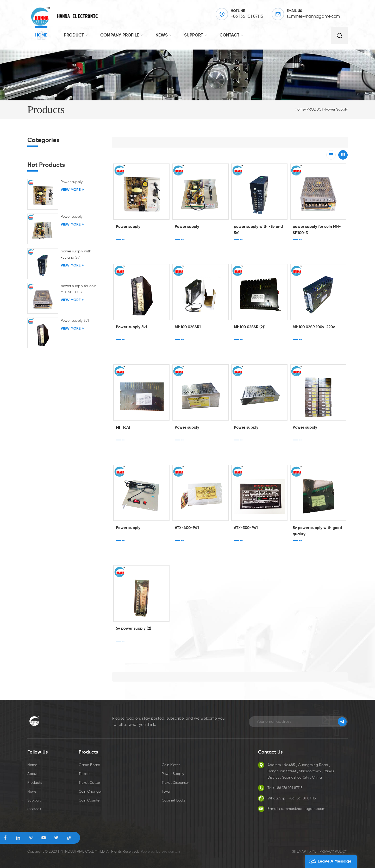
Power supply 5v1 (132, 327)
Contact (34, 809)
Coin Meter (171, 765)
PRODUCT (74, 35)
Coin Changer (90, 792)
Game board (89, 765)
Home (41, 35)
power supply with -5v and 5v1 (258, 230)
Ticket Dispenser (175, 783)
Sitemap (299, 852)
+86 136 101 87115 (247, 17)
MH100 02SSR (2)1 (250, 327)
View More (71, 190)
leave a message (329, 861)
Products (35, 783)
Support (34, 800)
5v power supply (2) (134, 629)
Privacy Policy (333, 852)
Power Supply (173, 774)
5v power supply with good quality (317, 531)
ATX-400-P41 (187, 528)
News (32, 792)
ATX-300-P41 (246, 528)
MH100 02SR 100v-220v (314, 327)
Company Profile (120, 35)
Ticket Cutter (89, 783)
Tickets (84, 774)
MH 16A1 (123, 427)
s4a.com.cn (171, 852)
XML (313, 852)
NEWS (162, 35)
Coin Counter (90, 800)
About (32, 774)
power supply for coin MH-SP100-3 (317, 230)
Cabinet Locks (174, 800)
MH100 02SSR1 (188, 327)
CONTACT (229, 35)
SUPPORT (194, 35)
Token (167, 792)
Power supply (336, 110)
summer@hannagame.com (313, 17)
